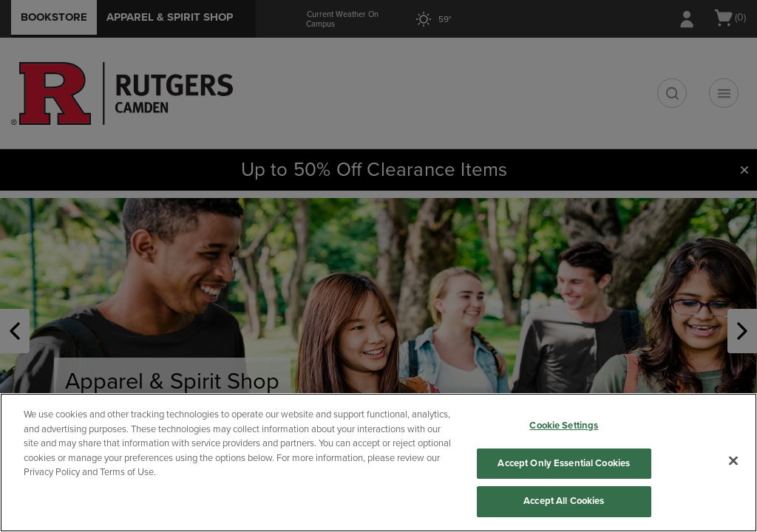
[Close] (733, 461)
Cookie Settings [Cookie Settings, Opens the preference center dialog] (564, 426)
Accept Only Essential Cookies (564, 463)
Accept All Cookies (564, 501)
